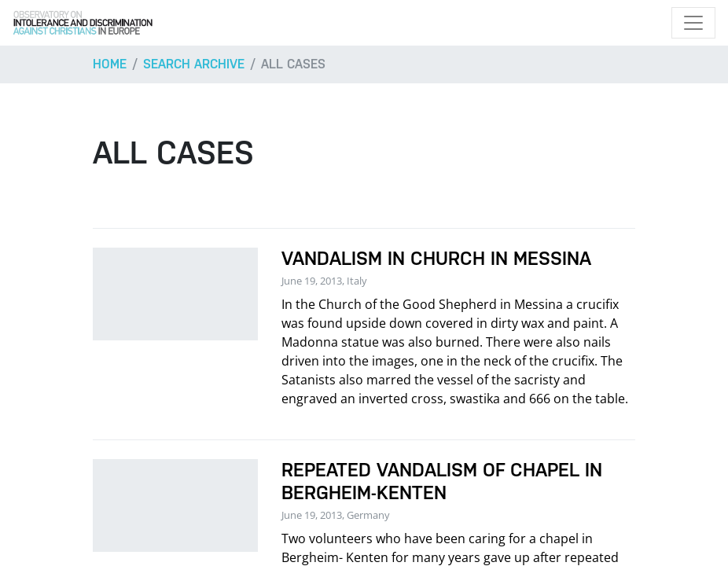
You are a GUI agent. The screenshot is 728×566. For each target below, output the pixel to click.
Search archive (194, 64)
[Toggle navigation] (693, 23)
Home (110, 64)
